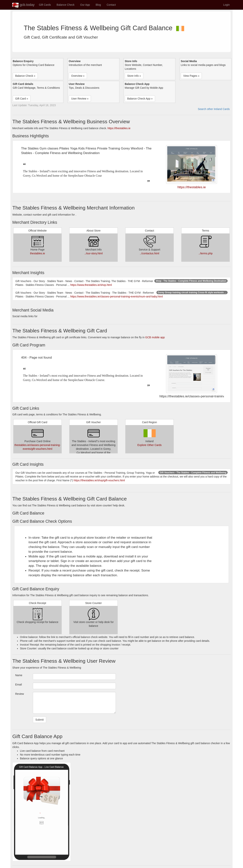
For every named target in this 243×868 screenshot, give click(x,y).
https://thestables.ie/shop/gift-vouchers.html (99, 480)
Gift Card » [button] (22, 99)
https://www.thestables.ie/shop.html (91, 285)
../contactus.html (150, 253)
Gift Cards (45, 5)
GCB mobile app (155, 337)
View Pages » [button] (191, 76)
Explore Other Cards (150, 445)
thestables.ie (37, 253)
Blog (98, 5)
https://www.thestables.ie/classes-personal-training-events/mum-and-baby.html (116, 296)
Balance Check (65, 5)
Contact (111, 5)
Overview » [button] (78, 76)
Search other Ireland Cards (214, 109)
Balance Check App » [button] (140, 99)
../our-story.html (93, 253)
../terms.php (206, 253)
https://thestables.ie (119, 128)
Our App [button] (85, 5)
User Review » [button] (80, 99)
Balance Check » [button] (25, 76)
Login (226, 5)
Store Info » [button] (134, 76)
